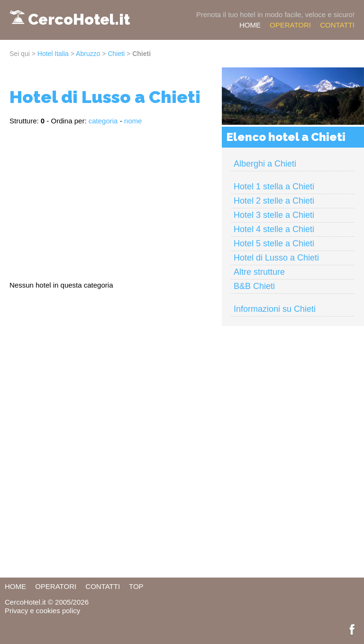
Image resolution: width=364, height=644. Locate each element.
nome (133, 121)
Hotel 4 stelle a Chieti (274, 229)
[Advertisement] (111, 199)
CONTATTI (337, 25)
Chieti (116, 54)
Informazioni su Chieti (275, 309)
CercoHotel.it (79, 19)
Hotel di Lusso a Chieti (276, 258)
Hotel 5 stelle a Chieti (274, 243)
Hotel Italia (53, 54)
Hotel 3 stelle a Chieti (274, 215)
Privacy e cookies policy (42, 611)
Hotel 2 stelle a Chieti (274, 201)
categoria (103, 121)
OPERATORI (290, 25)
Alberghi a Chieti (265, 164)
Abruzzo (88, 54)
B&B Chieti (254, 286)
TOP (136, 586)
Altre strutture (259, 272)
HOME (250, 25)
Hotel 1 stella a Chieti (274, 187)
